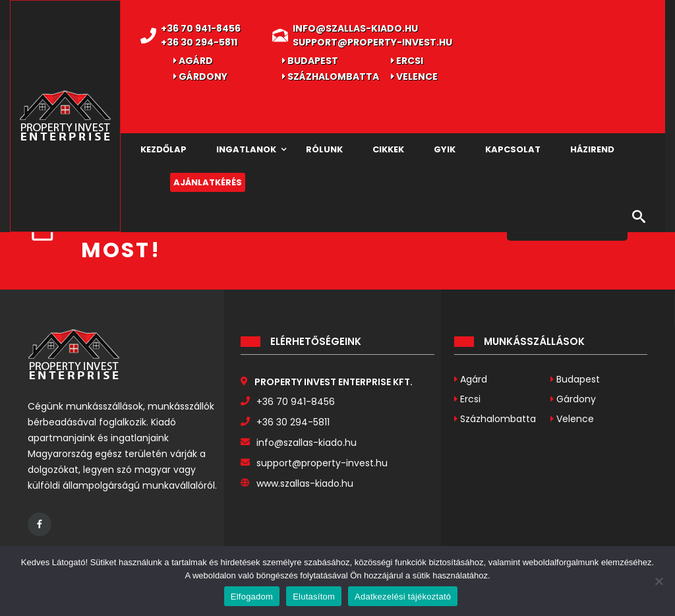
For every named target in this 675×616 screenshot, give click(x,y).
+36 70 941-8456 (201, 28)
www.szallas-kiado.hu (305, 483)
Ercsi (407, 61)
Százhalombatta (331, 77)
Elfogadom (252, 597)
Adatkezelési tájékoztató (403, 597)
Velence (414, 77)
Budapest (310, 61)
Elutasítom (314, 597)
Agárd (193, 61)
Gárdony (200, 77)
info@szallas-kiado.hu (355, 28)
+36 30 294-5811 (199, 42)
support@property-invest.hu (372, 42)
